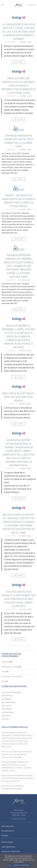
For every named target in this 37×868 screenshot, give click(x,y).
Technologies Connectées (10, 676)
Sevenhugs (9, 712)
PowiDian (8, 709)
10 (27, 646)
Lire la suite (18, 62)
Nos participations (8, 831)
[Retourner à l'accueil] (19, 5)
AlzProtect (9, 696)
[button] (2, 5)
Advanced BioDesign (13, 692)
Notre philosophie (8, 826)
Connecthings (10, 702)
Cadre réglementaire (8, 847)
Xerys (3, 681)
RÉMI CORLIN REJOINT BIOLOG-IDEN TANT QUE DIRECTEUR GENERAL (18, 397)
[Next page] (30, 646)
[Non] (35, 861)
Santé (29, 42)
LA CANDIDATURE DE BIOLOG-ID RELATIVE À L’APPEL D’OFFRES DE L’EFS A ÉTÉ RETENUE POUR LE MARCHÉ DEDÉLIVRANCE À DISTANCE (19, 32)
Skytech (8, 716)
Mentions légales (7, 842)
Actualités (23, 42)
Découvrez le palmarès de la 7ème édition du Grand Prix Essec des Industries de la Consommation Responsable (17, 754)
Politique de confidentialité (11, 851)
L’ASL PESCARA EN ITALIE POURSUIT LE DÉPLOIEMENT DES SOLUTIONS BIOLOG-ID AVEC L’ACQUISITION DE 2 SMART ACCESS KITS (19, 599)
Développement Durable (10, 667)
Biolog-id (8, 699)
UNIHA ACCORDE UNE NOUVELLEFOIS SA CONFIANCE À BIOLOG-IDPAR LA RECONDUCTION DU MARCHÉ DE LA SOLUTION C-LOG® (18, 86)
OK (10, 865)
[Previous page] (7, 646)
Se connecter (31, 5)
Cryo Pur (8, 706)
